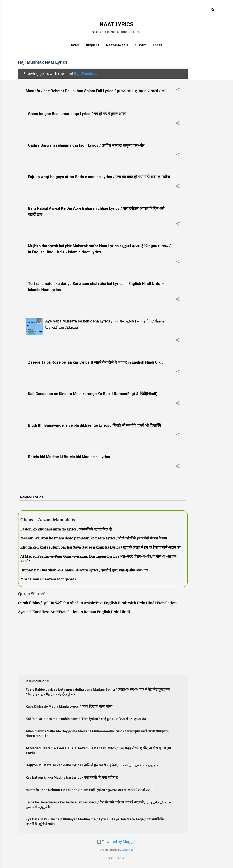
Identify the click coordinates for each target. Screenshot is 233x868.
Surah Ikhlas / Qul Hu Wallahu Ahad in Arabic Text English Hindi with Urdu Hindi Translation (97, 603)
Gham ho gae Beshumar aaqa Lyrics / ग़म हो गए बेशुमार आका (77, 114)
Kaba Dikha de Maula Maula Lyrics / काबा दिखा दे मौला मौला (69, 706)
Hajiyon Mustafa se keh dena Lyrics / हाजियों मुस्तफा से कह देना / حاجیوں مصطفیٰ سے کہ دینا (92, 765)
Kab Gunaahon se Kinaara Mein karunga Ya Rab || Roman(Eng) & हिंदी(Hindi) (93, 394)
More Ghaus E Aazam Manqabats (48, 579)
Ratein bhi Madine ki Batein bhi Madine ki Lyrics (69, 457)
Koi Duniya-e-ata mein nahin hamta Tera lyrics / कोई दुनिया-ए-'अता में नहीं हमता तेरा (86, 719)
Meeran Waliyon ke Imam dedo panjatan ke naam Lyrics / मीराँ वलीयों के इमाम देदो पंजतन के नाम (94, 538)
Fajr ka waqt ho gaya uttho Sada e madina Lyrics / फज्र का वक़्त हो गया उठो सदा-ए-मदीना (99, 177)
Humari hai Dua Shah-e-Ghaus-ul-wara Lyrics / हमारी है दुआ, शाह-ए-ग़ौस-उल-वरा (84, 570)
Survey (140, 45)
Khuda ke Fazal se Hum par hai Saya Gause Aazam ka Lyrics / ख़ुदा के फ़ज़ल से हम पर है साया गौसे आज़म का (100, 547)
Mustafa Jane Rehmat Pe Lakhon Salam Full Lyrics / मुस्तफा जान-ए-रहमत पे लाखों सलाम (97, 91)
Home (75, 45)
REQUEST (93, 45)
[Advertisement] (203, 113)
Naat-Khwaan (117, 45)
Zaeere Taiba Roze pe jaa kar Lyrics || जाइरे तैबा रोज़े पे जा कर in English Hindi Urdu (96, 362)
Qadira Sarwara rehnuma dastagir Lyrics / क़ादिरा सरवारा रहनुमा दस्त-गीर (86, 145)
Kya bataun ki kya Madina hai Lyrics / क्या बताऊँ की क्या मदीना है (72, 777)
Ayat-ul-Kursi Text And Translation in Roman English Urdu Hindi (74, 612)
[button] (178, 90)
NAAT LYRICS (116, 24)
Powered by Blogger (116, 842)
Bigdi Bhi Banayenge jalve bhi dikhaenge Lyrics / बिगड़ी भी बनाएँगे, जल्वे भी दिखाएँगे (94, 425)
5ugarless (127, 850)
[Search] (213, 10)
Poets (157, 45)
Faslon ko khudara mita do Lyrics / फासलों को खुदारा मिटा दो (66, 529)
